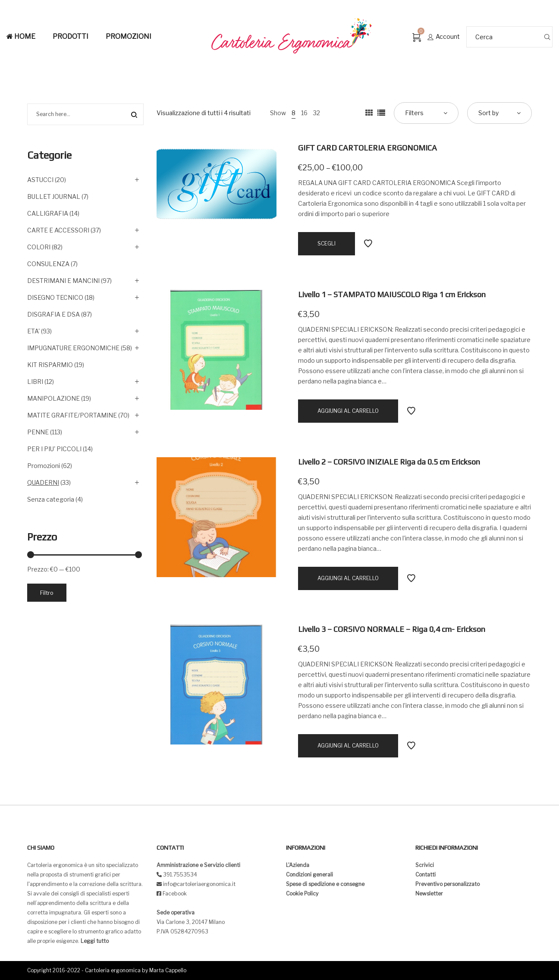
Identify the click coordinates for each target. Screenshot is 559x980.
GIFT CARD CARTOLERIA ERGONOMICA (367, 148)
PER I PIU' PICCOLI (54, 449)
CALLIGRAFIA (48, 213)
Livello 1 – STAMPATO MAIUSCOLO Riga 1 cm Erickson (392, 294)
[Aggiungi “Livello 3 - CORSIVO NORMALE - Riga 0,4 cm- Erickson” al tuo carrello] (348, 746)
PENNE (38, 432)
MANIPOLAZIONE (53, 398)
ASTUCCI (40, 180)
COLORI (39, 247)
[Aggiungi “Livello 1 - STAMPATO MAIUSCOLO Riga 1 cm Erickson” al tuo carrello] (348, 411)
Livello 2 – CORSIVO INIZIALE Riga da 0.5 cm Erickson (389, 462)
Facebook (175, 894)
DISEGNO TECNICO (55, 297)
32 (317, 113)
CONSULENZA (48, 264)
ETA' (33, 331)
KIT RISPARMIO (50, 365)
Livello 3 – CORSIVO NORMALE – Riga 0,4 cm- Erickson (392, 629)
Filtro (47, 593)
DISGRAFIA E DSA (53, 314)
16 (304, 113)
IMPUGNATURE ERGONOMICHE (73, 348)
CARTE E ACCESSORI (58, 230)
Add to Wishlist (368, 244)
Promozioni (44, 466)
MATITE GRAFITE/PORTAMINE (72, 415)
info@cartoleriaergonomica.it (199, 884)
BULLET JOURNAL (54, 196)
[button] (14, 13)
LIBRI (35, 382)
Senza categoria (51, 499)
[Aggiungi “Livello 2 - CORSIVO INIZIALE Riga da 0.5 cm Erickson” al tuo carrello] (348, 578)
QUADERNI (43, 482)
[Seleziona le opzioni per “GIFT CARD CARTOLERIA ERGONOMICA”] (327, 244)
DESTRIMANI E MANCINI (63, 281)
